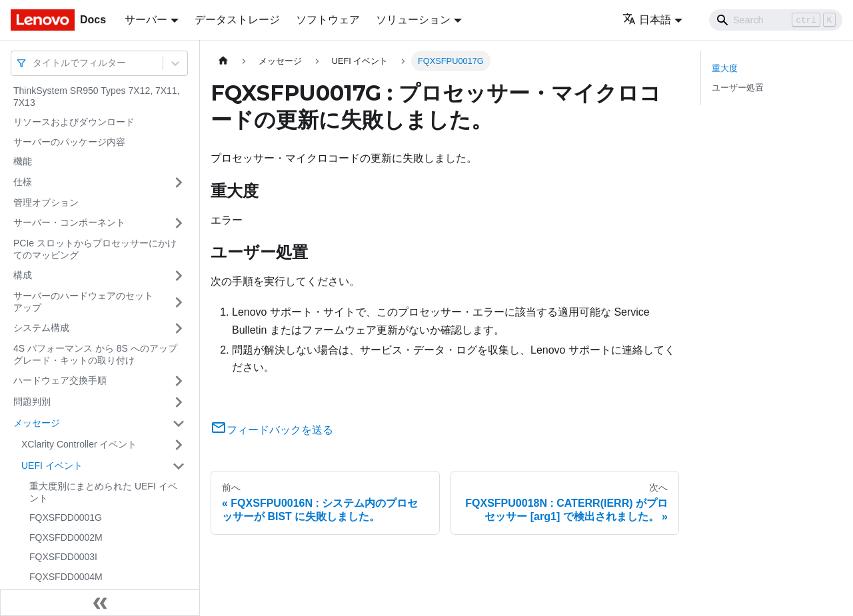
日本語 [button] (647, 20)
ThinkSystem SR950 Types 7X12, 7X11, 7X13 (97, 97)
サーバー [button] (146, 20)
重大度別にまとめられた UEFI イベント (103, 492)
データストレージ (237, 20)
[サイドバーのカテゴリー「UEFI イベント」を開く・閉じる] (179, 466)
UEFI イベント (52, 465)
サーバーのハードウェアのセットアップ (83, 302)
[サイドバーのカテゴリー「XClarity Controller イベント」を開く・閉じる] (179, 445)
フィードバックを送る (272, 430)
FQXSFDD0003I (63, 557)
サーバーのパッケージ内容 (69, 142)
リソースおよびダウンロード (74, 122)
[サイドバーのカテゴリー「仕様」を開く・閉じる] (179, 182)
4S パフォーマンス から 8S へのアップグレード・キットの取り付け (95, 354)
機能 (23, 161)
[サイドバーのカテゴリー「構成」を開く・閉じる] (179, 276)
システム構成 (41, 328)
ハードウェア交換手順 (60, 380)
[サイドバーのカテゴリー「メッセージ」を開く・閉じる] (179, 424)
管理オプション (46, 202)
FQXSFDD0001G (66, 517)
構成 (23, 275)
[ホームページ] (223, 61)
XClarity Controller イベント (79, 444)
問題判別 (32, 402)
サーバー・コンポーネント (69, 222)
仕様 (23, 182)
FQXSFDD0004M (66, 577)
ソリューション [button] (413, 20)
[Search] (776, 20)
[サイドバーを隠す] (100, 603)
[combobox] (34, 63)
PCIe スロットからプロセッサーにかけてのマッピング (95, 249)
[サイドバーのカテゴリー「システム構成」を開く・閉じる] (179, 328)
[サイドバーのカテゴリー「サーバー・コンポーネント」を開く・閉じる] (179, 223)
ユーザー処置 (738, 88)
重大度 (725, 68)
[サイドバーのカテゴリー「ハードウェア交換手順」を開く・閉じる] (179, 381)
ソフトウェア (328, 20)
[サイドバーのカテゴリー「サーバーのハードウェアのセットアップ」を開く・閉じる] (179, 302)
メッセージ (37, 423)
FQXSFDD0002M (66, 537)
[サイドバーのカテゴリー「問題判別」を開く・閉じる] (179, 402)
